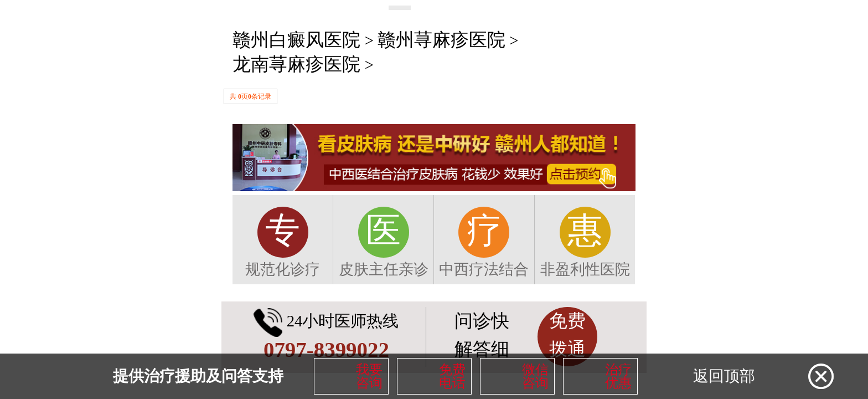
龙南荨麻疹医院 (296, 64)
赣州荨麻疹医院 (441, 40)
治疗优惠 (618, 376)
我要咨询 (369, 376)
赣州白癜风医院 (296, 40)
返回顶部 (724, 376)
